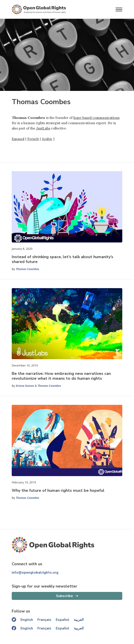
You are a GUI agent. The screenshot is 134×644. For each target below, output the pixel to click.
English (27, 620)
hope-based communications (96, 118)
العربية (79, 620)
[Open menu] (119, 9)
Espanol (18, 139)
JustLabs (43, 128)
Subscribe (64, 596)
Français (44, 620)
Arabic (47, 139)
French (33, 139)
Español (63, 620)
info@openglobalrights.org (35, 573)
